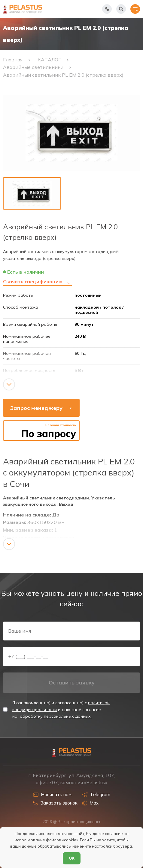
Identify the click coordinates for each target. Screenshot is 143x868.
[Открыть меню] (135, 9)
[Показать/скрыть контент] (9, 384)
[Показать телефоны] (107, 9)
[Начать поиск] (121, 9)
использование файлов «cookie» (46, 840)
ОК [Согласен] (72, 858)
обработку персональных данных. (56, 716)
